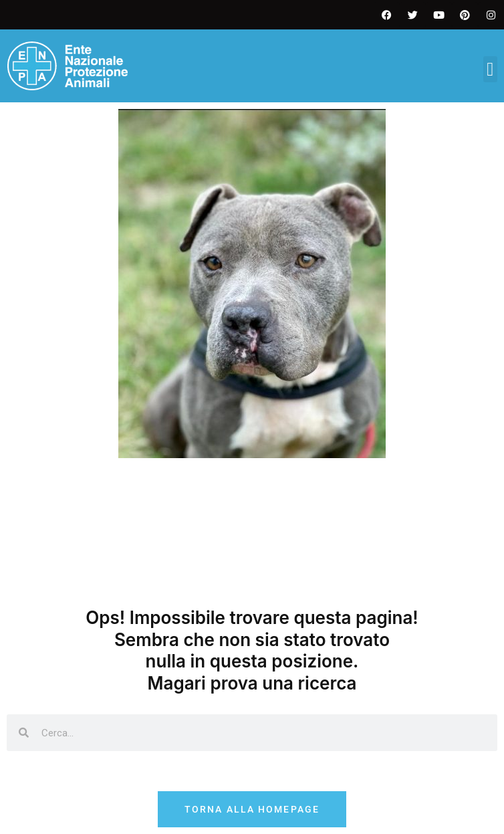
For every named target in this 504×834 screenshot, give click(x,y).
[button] (490, 69)
